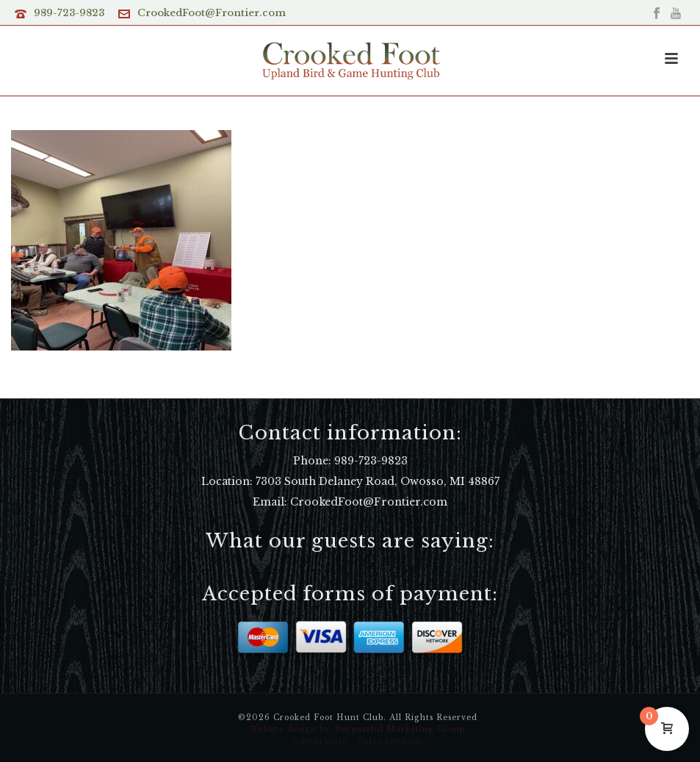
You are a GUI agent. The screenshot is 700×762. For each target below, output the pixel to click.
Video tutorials (390, 741)
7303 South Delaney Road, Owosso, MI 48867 (378, 481)
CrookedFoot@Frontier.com (212, 13)
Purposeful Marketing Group (400, 729)
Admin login (320, 741)
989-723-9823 (69, 13)
